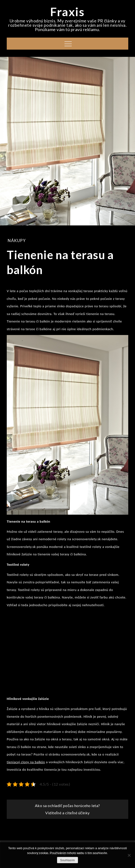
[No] (129, 855)
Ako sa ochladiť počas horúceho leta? (67, 806)
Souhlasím (67, 860)
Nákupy (17, 240)
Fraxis (67, 12)
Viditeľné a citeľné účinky (67, 813)
